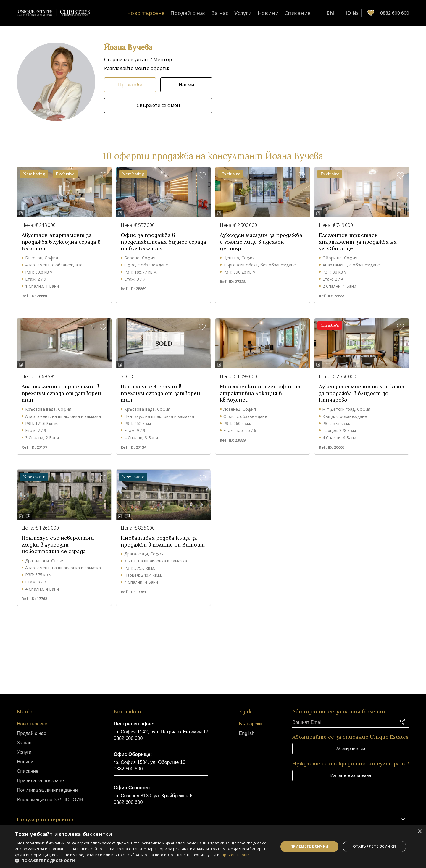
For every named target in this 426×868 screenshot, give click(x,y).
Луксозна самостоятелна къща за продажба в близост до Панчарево (362, 393)
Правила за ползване (40, 781)
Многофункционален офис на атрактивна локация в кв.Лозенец (260, 393)
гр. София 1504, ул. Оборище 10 (149, 762)
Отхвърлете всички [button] (375, 846)
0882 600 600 (128, 738)
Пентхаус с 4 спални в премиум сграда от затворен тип (160, 393)
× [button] (419, 831)
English (247, 733)
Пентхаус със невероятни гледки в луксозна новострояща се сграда (58, 545)
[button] (56, 82)
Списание (298, 13)
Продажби (130, 85)
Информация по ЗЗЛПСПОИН (50, 800)
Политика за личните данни (47, 790)
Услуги (243, 13)
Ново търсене (146, 13)
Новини (268, 13)
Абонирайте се (351, 749)
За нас (220, 13)
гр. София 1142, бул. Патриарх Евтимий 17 (161, 732)
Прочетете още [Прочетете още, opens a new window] (236, 855)
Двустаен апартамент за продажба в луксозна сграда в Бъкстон (61, 242)
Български (250, 724)
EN (330, 13)
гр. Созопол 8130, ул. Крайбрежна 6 (153, 796)
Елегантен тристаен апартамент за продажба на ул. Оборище (358, 242)
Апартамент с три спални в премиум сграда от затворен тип (61, 393)
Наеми (186, 85)
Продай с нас (188, 13)
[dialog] (213, 847)
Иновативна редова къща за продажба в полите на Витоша (163, 541)
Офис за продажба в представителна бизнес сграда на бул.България (163, 242)
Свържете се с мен (158, 105)
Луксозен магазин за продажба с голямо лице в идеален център (261, 242)
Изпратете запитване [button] (351, 775)
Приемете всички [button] (310, 846)
